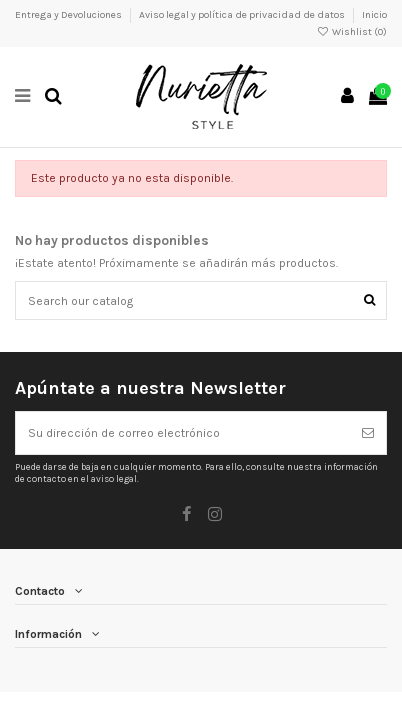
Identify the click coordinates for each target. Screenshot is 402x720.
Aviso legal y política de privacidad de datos (243, 15)
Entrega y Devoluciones (69, 15)
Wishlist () (352, 32)
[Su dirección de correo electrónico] (183, 433)
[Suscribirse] (368, 433)
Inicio (374, 15)
